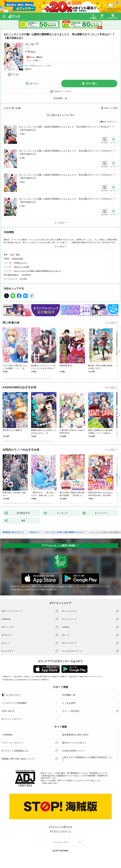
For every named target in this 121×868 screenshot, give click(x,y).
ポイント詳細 (32, 60)
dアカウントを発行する (60, 827)
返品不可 (28, 69)
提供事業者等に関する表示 (75, 735)
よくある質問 (69, 703)
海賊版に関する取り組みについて (18, 759)
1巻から (103, 122)
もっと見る (110, 323)
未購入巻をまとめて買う (63, 115)
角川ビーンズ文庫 (22, 267)
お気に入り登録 (111, 108)
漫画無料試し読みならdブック (13, 532)
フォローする (37, 44)
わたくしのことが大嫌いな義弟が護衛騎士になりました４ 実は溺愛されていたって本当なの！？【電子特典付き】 (68, 200)
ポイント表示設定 (71, 711)
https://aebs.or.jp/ (50, 783)
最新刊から (112, 122)
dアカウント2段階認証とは (15, 751)
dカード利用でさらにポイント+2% (37, 66)
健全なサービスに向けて (74, 743)
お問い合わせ (8, 711)
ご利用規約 (7, 735)
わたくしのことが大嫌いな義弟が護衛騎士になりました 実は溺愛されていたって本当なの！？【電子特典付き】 (66, 128)
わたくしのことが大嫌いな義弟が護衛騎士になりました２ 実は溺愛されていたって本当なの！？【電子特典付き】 (68, 152)
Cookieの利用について (73, 751)
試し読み (16, 74)
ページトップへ (60, 842)
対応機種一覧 (69, 695)
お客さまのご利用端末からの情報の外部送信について (87, 759)
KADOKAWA (17, 259)
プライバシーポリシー (13, 743)
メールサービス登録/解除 (14, 703)
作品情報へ (59, 98)
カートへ (34, 84)
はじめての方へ (11, 695)
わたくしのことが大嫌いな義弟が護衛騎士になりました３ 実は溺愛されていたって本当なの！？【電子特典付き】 (68, 176)
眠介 (33, 44)
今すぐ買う (92, 84)
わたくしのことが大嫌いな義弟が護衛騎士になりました (38, 271)
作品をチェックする (63, 91)
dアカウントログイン (12, 719)
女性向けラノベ (21, 263)
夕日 (27, 44)
